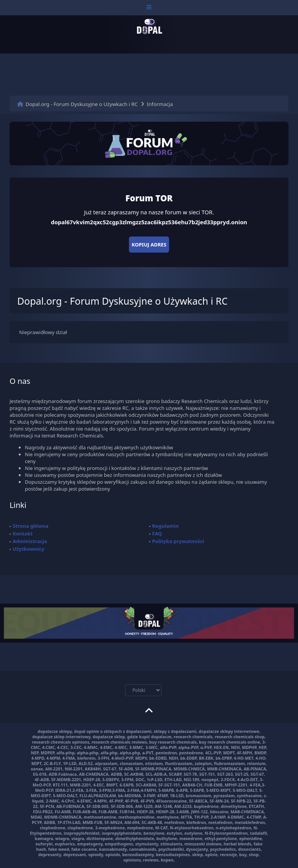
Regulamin (166, 526)
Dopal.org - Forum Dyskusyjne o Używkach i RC (82, 104)
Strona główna (31, 526)
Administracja (30, 541)
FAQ (157, 534)
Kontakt (23, 534)
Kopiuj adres (149, 245)
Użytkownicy (28, 549)
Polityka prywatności (178, 541)
